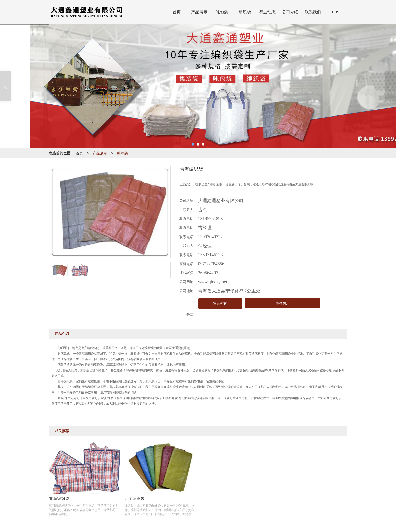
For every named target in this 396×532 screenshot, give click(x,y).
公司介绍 (290, 12)
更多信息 (283, 303)
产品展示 (199, 12)
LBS (336, 12)
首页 (177, 12)
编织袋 (245, 12)
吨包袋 (222, 12)
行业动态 (267, 12)
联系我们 (313, 12)
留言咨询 (220, 303)
